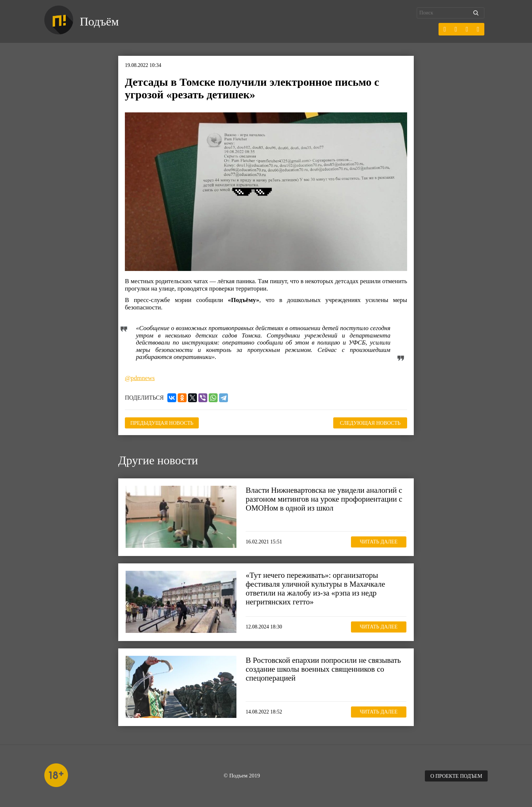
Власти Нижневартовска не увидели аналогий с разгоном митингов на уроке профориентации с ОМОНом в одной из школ (324, 499)
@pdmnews (140, 378)
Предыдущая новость (162, 423)
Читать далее (379, 542)
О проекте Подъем (456, 776)
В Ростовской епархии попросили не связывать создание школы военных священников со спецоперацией (323, 669)
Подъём (99, 21)
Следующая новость (370, 423)
